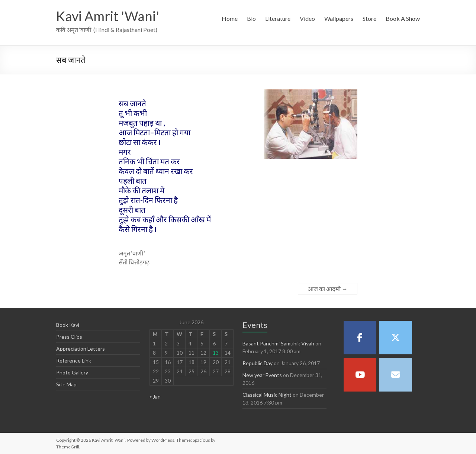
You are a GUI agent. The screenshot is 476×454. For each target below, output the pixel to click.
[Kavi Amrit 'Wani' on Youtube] (360, 374)
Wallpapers (339, 18)
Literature (278, 18)
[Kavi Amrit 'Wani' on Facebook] (360, 338)
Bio (251, 18)
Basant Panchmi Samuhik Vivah (278, 343)
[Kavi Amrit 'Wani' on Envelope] (396, 374)
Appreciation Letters (81, 349)
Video (307, 18)
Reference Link (74, 360)
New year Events (262, 375)
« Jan (155, 397)
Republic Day (258, 363)
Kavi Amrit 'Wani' (108, 16)
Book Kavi (68, 325)
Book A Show (403, 18)
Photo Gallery (72, 372)
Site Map (66, 384)
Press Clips (69, 337)
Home (230, 18)
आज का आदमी (328, 289)
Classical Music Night (267, 395)
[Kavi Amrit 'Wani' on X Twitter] (396, 338)
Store (369, 18)
